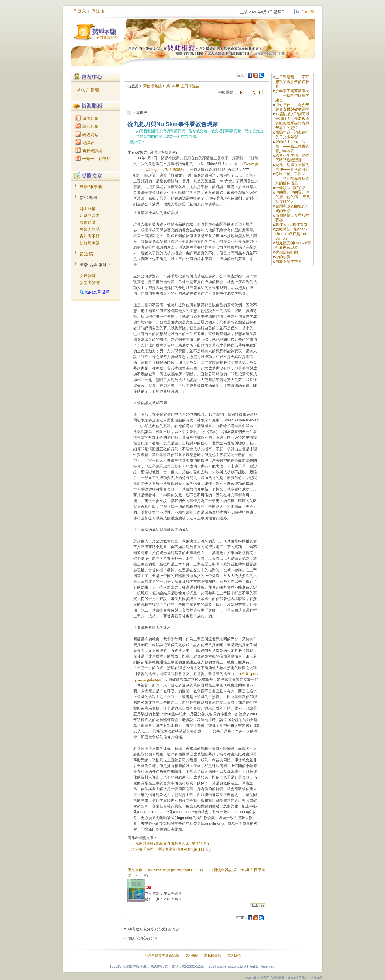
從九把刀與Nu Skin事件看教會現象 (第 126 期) (170, 844)
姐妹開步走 (90, 215)
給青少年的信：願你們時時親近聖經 (292, 158)
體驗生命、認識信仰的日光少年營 (292, 135)
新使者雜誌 (90, 283)
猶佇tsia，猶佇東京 (291, 225)
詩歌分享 (87, 126)
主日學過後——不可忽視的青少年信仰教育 (292, 82)
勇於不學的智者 (289, 261)
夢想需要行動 (287, 252)
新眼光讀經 (89, 151)
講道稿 (87, 254)
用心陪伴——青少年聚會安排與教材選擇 (292, 107)
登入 (82, 11)
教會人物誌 (90, 229)
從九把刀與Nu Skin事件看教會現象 (293, 245)
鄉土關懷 (88, 209)
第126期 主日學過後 (183, 86)
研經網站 (87, 135)
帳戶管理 (90, 90)
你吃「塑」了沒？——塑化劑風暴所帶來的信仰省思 (292, 178)
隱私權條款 (213, 956)
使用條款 (191, 956)
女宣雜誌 (88, 276)
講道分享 (87, 118)
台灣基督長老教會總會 (162, 956)
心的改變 (283, 257)
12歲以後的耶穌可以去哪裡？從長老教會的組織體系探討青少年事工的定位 (292, 121)
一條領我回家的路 (290, 188)
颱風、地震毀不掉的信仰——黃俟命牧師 (292, 167)
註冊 (100, 11)
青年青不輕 (90, 236)
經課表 (85, 143)
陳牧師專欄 (91, 187)
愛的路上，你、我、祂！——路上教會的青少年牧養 (292, 146)
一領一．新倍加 (93, 159)
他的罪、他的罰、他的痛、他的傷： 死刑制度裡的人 (293, 197)
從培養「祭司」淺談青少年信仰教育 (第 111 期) (171, 849)
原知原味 (88, 222)
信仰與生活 (90, 243)
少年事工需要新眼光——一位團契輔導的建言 (292, 95)
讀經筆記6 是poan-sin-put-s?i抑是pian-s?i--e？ (292, 234)
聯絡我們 (234, 956)
